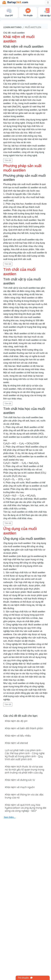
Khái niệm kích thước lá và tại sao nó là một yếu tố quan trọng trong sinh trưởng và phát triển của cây (24, 770)
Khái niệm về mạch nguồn (20, 787)
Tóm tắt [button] (8, 160)
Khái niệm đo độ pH (16, 721)
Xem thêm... (10, 817)
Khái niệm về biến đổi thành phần (24, 728)
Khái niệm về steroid (16, 743)
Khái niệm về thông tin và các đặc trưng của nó (24, 796)
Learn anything (12, 27)
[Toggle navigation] (48, 2)
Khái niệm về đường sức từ (20, 780)
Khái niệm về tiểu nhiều (18, 736)
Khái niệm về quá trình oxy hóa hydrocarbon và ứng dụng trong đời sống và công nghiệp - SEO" (26, 808)
